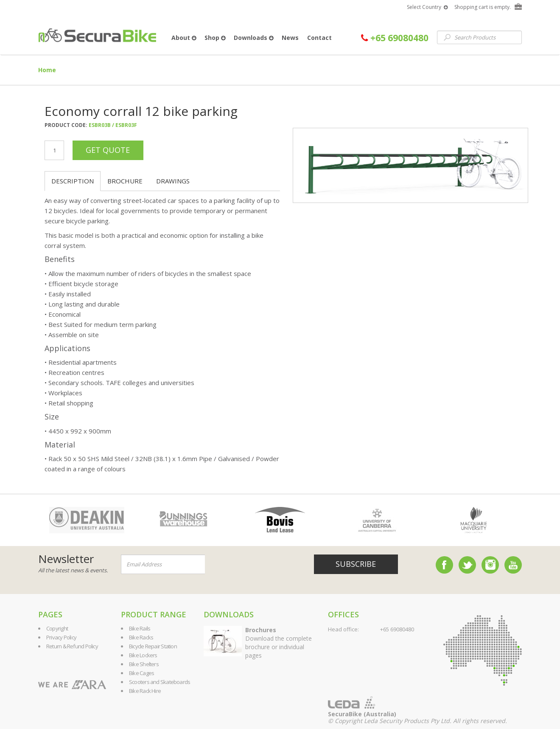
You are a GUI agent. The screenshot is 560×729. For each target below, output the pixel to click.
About (184, 38)
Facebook (444, 565)
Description (73, 181)
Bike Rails (140, 628)
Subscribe (356, 564)
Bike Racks (141, 637)
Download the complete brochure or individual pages (279, 643)
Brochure (125, 181)
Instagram (490, 565)
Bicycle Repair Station (153, 646)
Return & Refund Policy (72, 646)
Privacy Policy (61, 637)
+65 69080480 (395, 38)
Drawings (173, 181)
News (290, 38)
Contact (319, 38)
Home (47, 70)
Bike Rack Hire (145, 691)
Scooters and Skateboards (160, 682)
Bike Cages (141, 673)
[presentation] (256, 564)
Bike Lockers (143, 655)
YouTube (513, 565)
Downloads (253, 38)
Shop (215, 38)
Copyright (57, 628)
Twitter (467, 565)
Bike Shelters (144, 664)
